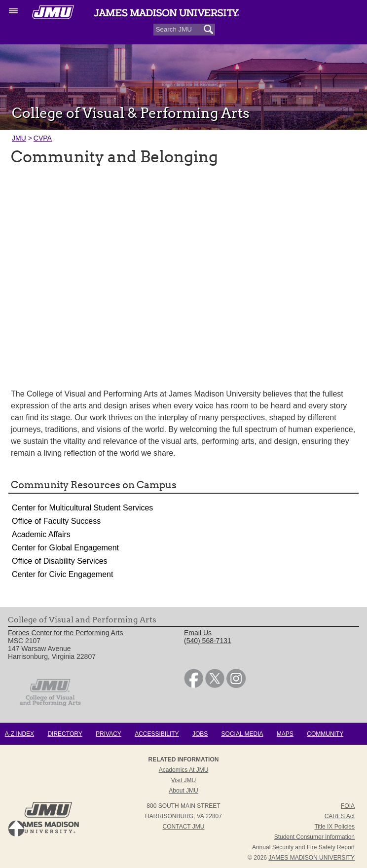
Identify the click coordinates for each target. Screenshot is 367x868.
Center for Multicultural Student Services (82, 508)
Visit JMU (183, 780)
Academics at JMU (184, 770)
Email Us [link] (198, 633)
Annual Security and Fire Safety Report (303, 847)
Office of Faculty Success (56, 521)
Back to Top (16, 829)
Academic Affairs (41, 534)
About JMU (183, 791)
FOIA (348, 806)
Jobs (200, 734)
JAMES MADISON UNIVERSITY (312, 858)
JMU (19, 138)
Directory (65, 734)
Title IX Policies (334, 827)
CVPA (43, 138)
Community (325, 734)
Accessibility (157, 734)
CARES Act (340, 816)
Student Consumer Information (314, 837)
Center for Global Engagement (65, 548)
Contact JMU (184, 827)
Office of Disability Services (60, 561)
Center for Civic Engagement (62, 574)
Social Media (242, 734)
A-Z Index (19, 734)
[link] (194, 686)
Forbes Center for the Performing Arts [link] (65, 633)
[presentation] (183, 271)
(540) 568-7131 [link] (208, 641)
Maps (285, 734)
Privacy (109, 734)
